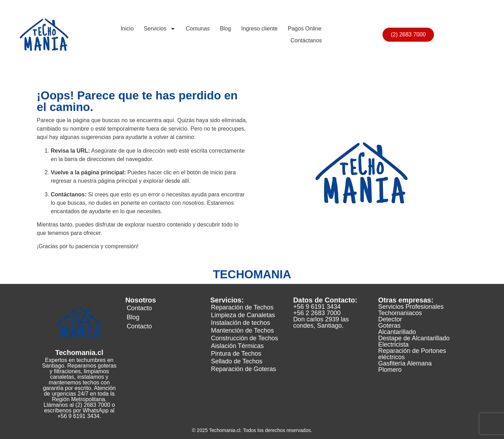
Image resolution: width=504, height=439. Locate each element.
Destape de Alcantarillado (414, 338)
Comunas (198, 29)
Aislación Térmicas (237, 346)
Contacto (139, 308)
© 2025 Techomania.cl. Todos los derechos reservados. (252, 430)
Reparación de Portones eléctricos (412, 354)
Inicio (127, 29)
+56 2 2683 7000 (317, 313)
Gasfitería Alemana (405, 363)
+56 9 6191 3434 (317, 307)
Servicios (160, 29)
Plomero (390, 370)
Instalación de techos (241, 323)
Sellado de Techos (237, 361)
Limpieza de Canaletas (243, 315)
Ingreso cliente (259, 29)
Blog (225, 29)
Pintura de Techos (236, 354)
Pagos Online (304, 29)
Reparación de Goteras (244, 369)
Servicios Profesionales (411, 307)
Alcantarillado (397, 332)
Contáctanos (306, 40)
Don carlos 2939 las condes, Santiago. (321, 322)
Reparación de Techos (242, 307)
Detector (390, 319)
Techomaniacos (400, 313)
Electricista (394, 344)
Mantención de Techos (243, 330)
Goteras (390, 326)
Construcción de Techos (245, 338)
